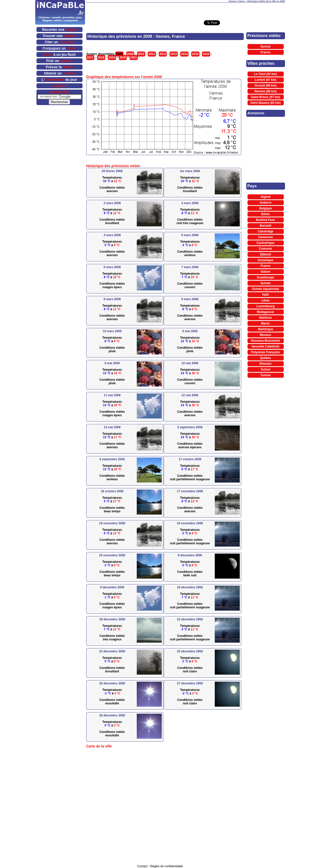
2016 (206, 54)
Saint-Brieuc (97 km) (265, 97)
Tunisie (265, 375)
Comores (265, 249)
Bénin (265, 214)
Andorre (266, 203)
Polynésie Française (265, 352)
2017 (90, 58)
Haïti (265, 295)
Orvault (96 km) (265, 86)
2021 (134, 58)
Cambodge (265, 231)
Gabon (265, 272)
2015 (195, 54)
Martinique (266, 329)
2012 (163, 54)
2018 (101, 58)
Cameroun (265, 237)
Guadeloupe (265, 277)
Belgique (266, 208)
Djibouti (266, 254)
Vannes (265, 47)
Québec (265, 358)
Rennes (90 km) (266, 91)
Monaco (265, 335)
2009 (130, 54)
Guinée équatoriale (265, 289)
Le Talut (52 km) (265, 74)
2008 (119, 54)
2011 (152, 54)
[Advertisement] (185, 10)
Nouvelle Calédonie (266, 346)
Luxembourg (266, 306)
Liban (265, 300)
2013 (174, 54)
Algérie (266, 197)
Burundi (265, 226)
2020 (123, 58)
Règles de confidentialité (167, 866)
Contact (142, 866)
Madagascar (265, 312)
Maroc (265, 323)
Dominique (265, 260)
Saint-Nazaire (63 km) (265, 103)
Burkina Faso (265, 220)
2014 (184, 54)
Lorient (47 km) (265, 80)
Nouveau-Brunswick (265, 341)
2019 (112, 58)
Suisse (266, 369)
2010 (141, 54)
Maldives (266, 318)
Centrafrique (265, 243)
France (265, 52)
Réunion (265, 364)
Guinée (266, 283)
